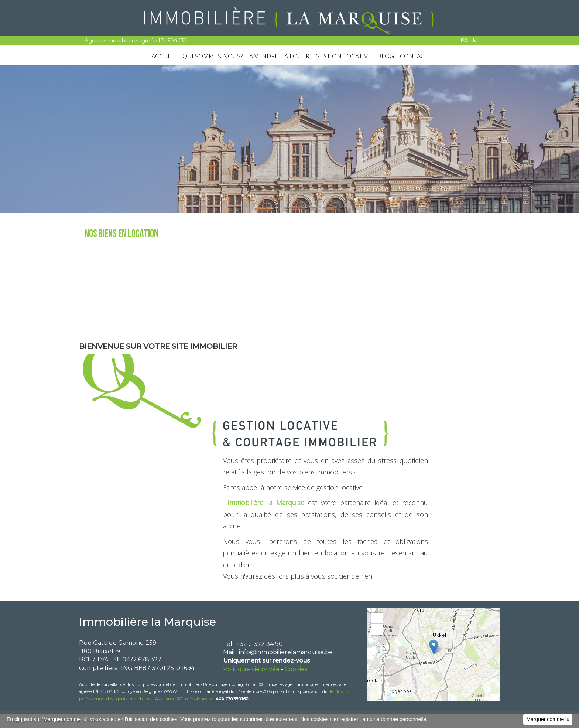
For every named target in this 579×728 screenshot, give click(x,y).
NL (477, 41)
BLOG (386, 56)
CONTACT (414, 56)
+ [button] (377, 618)
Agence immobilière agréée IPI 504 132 (136, 41)
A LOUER (297, 56)
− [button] (377, 629)
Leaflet (492, 697)
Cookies (296, 669)
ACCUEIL (164, 56)
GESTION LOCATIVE (343, 56)
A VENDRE (264, 56)
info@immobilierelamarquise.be (286, 652)
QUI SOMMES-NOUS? (213, 56)
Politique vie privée (251, 669)
